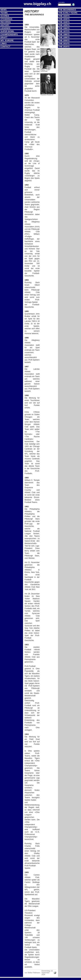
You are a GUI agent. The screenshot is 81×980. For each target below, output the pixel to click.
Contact (5, 47)
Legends (5, 28)
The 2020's (64, 47)
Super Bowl (7, 31)
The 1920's (64, 16)
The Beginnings (67, 10)
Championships (9, 34)
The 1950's (64, 25)
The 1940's (64, 22)
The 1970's (64, 31)
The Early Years (68, 13)
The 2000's (64, 40)
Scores (5, 16)
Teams (4, 13)
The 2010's (64, 44)
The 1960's (64, 28)
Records (6, 22)
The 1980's (64, 34)
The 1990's (64, 37)
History (5, 25)
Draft (4, 37)
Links (4, 44)
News (4, 10)
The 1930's (64, 19)
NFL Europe (7, 40)
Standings (6, 19)
